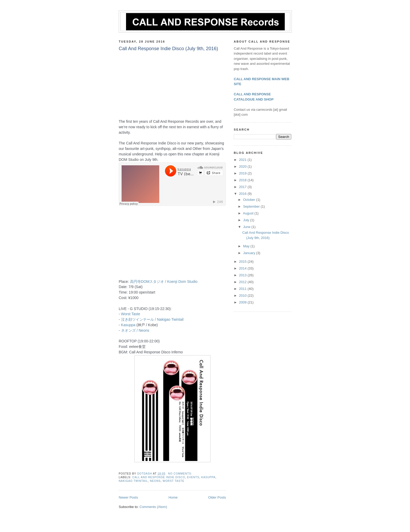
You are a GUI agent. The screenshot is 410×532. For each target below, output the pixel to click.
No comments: (181, 474)
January (250, 253)
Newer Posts (128, 497)
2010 (243, 296)
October (250, 200)
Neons (155, 481)
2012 (243, 282)
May (247, 246)
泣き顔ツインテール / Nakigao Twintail (152, 319)
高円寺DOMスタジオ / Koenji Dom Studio (164, 282)
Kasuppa (128, 325)
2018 (243, 180)
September (252, 206)
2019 (243, 173)
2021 (243, 160)
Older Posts (217, 497)
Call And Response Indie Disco (159, 477)
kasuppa (208, 477)
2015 (243, 262)
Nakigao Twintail (133, 481)
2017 (243, 187)
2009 (243, 302)
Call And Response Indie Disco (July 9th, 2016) (168, 49)
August (249, 213)
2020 (243, 166)
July (247, 220)
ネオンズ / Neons (135, 330)
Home (173, 497)
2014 (243, 268)
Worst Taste (131, 314)
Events (193, 477)
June (247, 227)
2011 (243, 289)
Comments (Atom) (153, 507)
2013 (243, 275)
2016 (243, 194)
